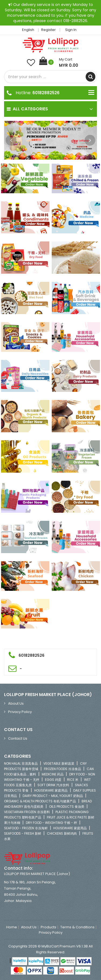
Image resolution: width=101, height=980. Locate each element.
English (30, 30)
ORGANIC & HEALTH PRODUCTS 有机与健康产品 (40, 801)
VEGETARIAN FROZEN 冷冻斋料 (27, 812)
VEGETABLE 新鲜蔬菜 (59, 763)
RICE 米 (73, 780)
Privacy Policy (20, 712)
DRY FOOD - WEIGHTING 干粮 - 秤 (51, 823)
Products (48, 927)
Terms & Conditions (77, 927)
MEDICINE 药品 (53, 774)
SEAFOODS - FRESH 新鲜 (23, 833)
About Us (16, 703)
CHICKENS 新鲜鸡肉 (62, 833)
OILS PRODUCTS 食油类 (67, 807)
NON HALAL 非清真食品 (21, 763)
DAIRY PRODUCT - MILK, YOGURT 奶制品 (53, 796)
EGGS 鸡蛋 (53, 780)
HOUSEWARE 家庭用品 (51, 790)
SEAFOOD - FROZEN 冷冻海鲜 (26, 828)
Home (12, 927)
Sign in (71, 30)
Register (48, 30)
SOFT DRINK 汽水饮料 (53, 785)
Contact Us (18, 738)
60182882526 (46, 93)
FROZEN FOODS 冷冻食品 (62, 769)
